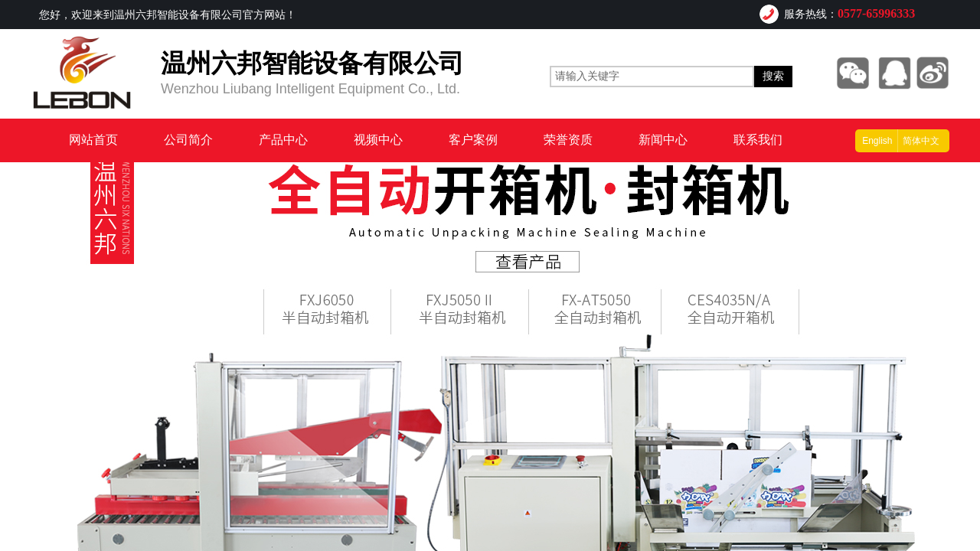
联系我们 (758, 140)
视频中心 (378, 140)
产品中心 (283, 140)
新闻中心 (663, 140)
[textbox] (652, 77)
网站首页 (93, 140)
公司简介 (188, 140)
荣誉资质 (568, 140)
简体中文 (921, 141)
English (877, 141)
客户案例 (473, 140)
